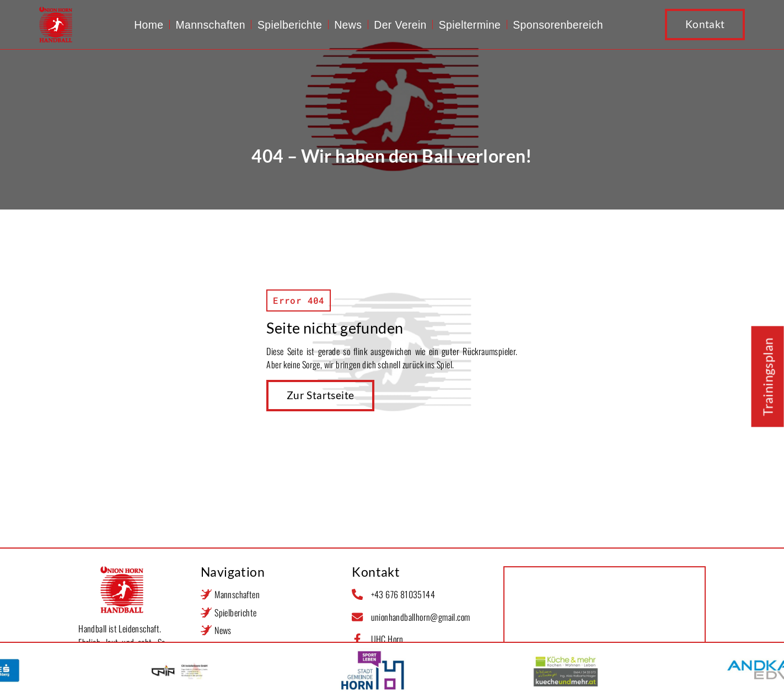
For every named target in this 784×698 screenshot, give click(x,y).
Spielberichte (290, 25)
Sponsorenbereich (558, 25)
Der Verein (400, 25)
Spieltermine (470, 25)
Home (149, 25)
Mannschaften (210, 25)
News (348, 25)
